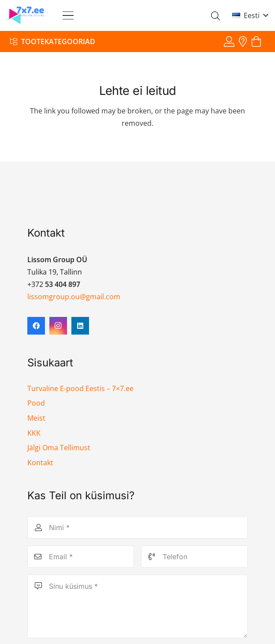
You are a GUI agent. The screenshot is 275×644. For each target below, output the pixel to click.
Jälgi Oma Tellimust (59, 448)
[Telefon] (194, 557)
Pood (36, 403)
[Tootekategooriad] (53, 41)
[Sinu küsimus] (137, 606)
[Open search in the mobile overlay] (216, 16)
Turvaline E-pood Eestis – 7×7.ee (80, 388)
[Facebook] (36, 326)
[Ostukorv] (256, 42)
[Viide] (229, 41)
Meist (36, 418)
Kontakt (40, 463)
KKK (34, 433)
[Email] (81, 557)
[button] (68, 16)
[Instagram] (58, 326)
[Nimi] (137, 527)
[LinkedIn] (80, 326)
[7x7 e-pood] (26, 15)
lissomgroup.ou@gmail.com (74, 297)
